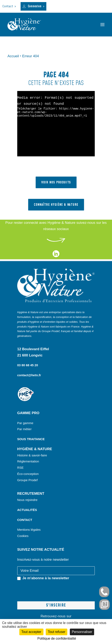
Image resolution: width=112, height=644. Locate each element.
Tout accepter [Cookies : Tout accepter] (31, 632)
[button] (102, 25)
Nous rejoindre (27, 500)
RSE (21, 468)
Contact (9, 6)
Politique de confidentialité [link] (57, 638)
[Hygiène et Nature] (24, 25)
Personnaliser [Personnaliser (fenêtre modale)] (82, 632)
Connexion (36, 6)
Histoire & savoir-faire (32, 455)
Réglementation (28, 461)
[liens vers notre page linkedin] (56, 256)
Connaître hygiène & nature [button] (56, 205)
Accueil (13, 56)
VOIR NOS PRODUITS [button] (56, 182)
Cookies (23, 536)
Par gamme (25, 423)
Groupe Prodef (27, 480)
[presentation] (49, 589)
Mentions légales (29, 530)
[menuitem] (9, 6)
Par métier (24, 429)
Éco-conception (28, 474)
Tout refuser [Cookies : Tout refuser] (57, 632)
